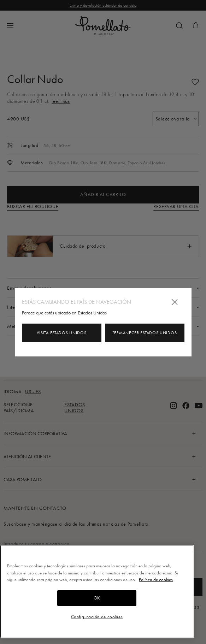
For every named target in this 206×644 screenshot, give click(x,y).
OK (97, 598)
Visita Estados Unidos (62, 333)
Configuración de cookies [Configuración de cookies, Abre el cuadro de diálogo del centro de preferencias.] (97, 617)
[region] (97, 592)
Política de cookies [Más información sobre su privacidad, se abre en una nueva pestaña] (156, 580)
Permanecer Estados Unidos (145, 333)
